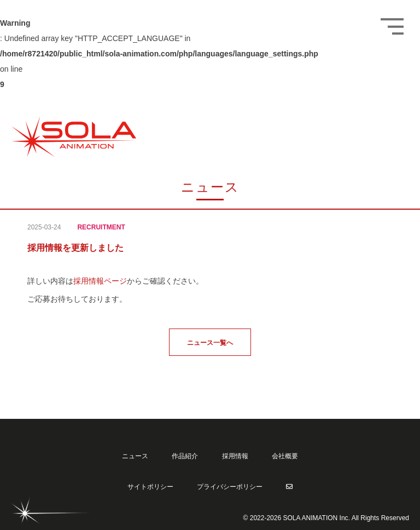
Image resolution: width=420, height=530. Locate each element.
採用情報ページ (100, 281)
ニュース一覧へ (210, 343)
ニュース (135, 456)
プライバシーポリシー (230, 487)
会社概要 (285, 456)
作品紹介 (185, 456)
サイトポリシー (150, 487)
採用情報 (235, 456)
